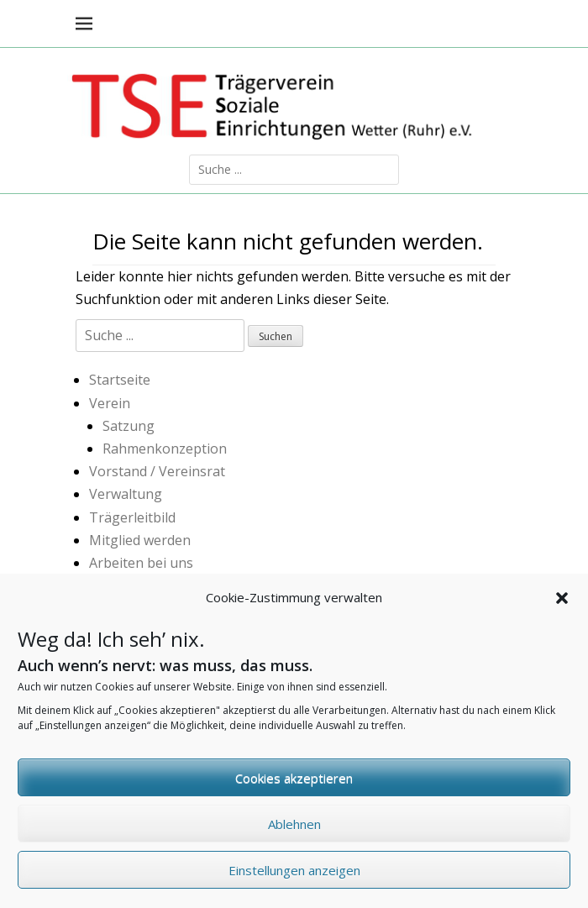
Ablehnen (294, 832)
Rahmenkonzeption (165, 449)
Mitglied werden (140, 540)
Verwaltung (126, 494)
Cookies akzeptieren (294, 786)
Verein (110, 403)
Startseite (120, 380)
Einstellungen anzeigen (294, 879)
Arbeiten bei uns (141, 563)
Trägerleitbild (132, 517)
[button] (562, 606)
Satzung (129, 426)
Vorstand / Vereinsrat (157, 471)
